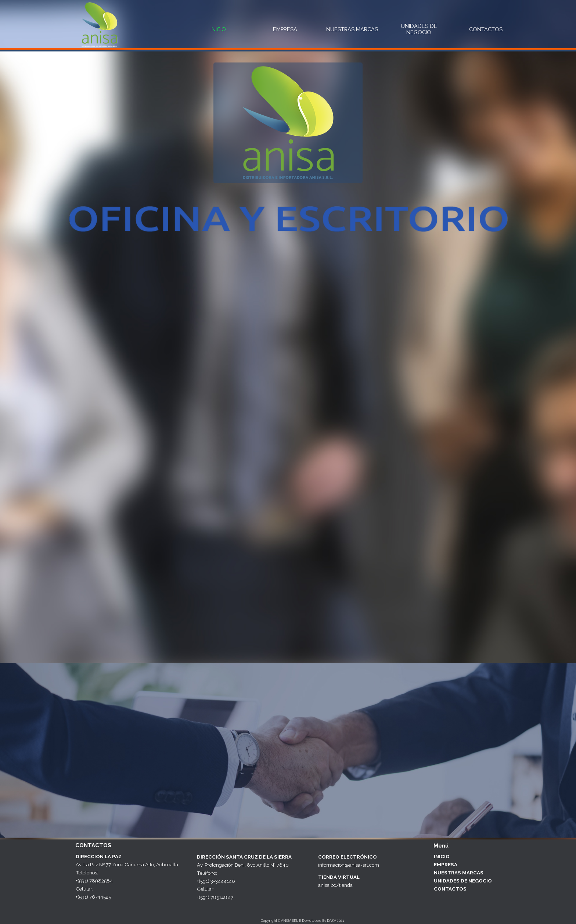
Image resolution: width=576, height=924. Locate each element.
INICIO (218, 29)
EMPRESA (285, 29)
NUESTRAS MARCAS (352, 29)
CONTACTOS (486, 29)
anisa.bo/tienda (335, 885)
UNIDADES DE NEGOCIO (419, 29)
